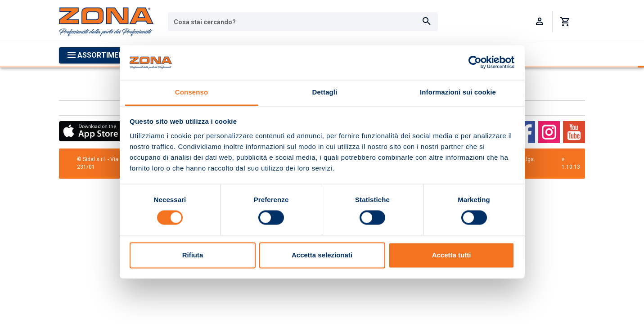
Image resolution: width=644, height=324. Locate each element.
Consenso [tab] (191, 92)
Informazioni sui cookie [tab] (458, 92)
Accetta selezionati (322, 255)
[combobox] (303, 22)
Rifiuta (193, 255)
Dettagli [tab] (325, 92)
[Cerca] (427, 22)
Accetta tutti (452, 255)
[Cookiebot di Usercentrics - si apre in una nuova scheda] (475, 63)
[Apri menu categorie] (100, 55)
